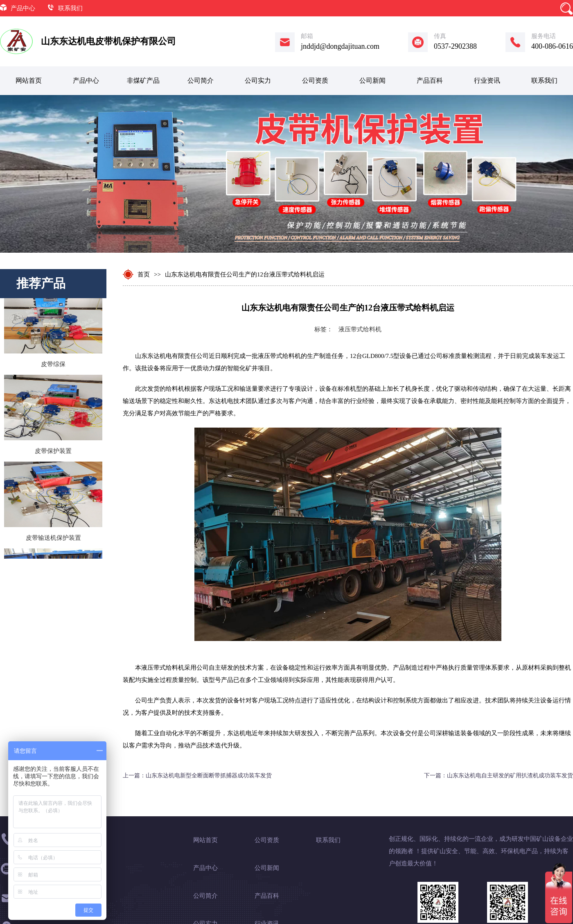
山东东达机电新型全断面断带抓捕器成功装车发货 (209, 776)
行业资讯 (487, 80)
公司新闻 (372, 80)
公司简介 (201, 80)
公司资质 (315, 80)
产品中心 (23, 8)
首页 (144, 274)
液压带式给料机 (360, 329)
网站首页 (29, 80)
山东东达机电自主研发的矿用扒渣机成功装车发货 (510, 776)
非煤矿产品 (143, 80)
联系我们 (70, 8)
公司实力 (258, 80)
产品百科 (430, 80)
